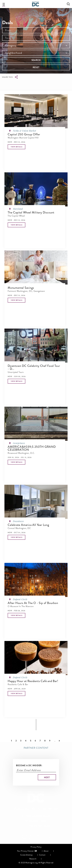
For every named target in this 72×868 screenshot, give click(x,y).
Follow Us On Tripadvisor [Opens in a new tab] (56, 809)
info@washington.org (46, 841)
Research (33, 859)
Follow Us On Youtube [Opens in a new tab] (50, 809)
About (46, 851)
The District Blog (39, 826)
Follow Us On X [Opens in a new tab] (39, 809)
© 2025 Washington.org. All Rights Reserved (36, 863)
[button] (16, 147)
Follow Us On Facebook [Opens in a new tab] (33, 809)
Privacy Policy (36, 847)
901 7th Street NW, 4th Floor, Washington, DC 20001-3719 (36, 837)
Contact (42, 855)
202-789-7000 (24, 841)
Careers (23, 855)
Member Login (38, 821)
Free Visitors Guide (38, 816)
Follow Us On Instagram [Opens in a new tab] (44, 809)
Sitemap (29, 855)
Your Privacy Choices (25, 851)
